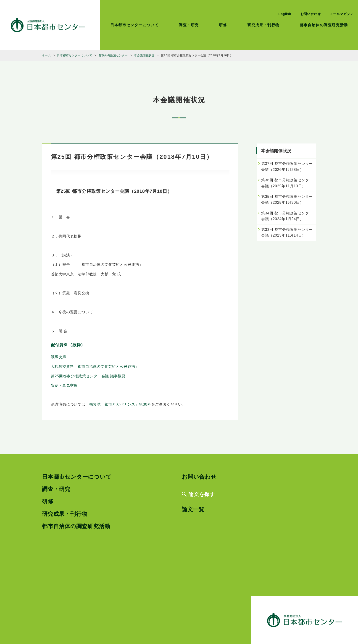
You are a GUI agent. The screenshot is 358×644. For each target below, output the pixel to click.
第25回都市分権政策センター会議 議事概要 (88, 376)
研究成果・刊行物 (263, 25)
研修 (223, 25)
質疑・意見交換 (64, 385)
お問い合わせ (311, 14)
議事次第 (59, 357)
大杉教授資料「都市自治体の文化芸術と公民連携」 (95, 366)
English (285, 14)
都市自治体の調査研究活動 (324, 25)
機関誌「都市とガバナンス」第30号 (120, 404)
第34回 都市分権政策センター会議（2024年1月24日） (287, 216)
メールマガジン (342, 14)
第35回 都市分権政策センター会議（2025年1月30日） (287, 199)
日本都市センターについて (134, 25)
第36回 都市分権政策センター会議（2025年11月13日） (287, 183)
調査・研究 (189, 25)
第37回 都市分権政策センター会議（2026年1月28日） (287, 167)
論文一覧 (193, 509)
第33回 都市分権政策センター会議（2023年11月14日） (287, 233)
